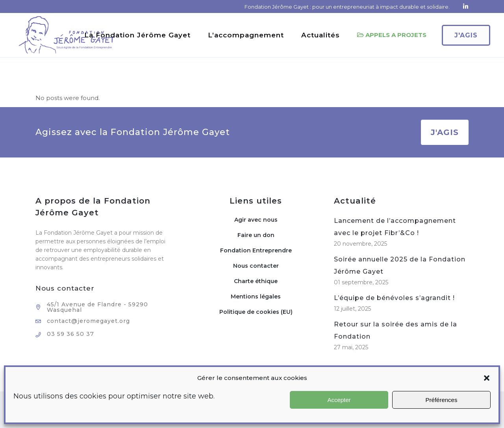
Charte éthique (256, 281)
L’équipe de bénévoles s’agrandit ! (394, 298)
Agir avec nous (256, 220)
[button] (487, 378)
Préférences (442, 400)
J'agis (455, 35)
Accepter (339, 400)
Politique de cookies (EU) (256, 312)
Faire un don (256, 235)
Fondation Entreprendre (256, 250)
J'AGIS (445, 132)
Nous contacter (256, 266)
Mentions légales (256, 296)
